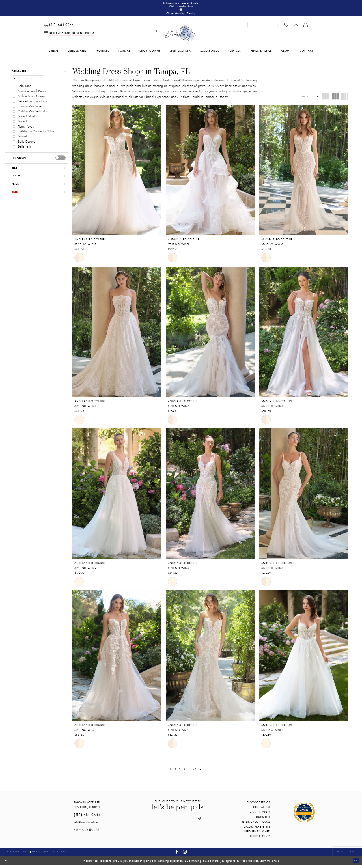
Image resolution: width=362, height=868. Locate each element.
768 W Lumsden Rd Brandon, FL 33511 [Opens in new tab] (87, 807)
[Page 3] (179, 772)
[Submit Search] (276, 27)
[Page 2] (174, 772)
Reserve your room (256, 824)
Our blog (263, 819)
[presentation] (61, 162)
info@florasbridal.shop (87, 825)
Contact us (261, 810)
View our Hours (87, 833)
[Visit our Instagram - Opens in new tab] (185, 855)
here (276, 863)
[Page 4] (184, 772)
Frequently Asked (257, 834)
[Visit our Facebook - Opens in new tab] (177, 855)
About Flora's (260, 815)
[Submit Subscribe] (202, 822)
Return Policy (260, 839)
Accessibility (59, 855)
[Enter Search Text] (263, 27)
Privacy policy (40, 855)
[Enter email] (178, 822)
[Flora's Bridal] (176, 36)
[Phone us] (59, 28)
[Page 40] (196, 772)
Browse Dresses (258, 805)
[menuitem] (59, 28)
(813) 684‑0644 (87, 817)
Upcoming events (257, 829)
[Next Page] (202, 772)
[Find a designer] (28, 82)
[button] (296, 27)
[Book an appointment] (69, 36)
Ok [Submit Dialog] (355, 863)
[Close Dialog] (6, 863)
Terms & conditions (17, 855)
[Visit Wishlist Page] (286, 27)
